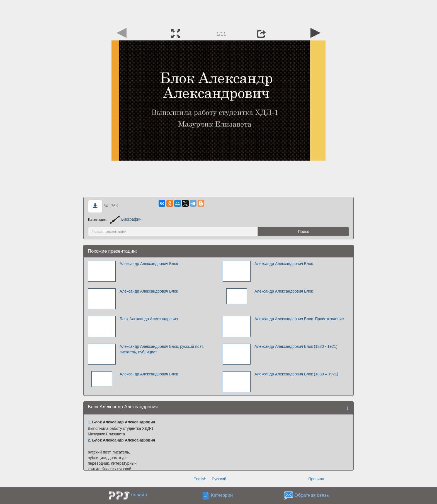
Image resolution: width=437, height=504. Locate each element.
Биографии (126, 219)
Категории (222, 495)
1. (89, 422)
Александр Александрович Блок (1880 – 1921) (296, 374)
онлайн (139, 495)
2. (89, 440)
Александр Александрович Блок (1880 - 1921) (296, 346)
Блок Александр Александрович (149, 319)
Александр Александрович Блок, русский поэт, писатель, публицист (162, 349)
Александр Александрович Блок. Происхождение (299, 319)
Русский (219, 479)
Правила (316, 479)
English (200, 479)
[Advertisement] (219, 13)
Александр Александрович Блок (149, 264)
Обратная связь (312, 495)
